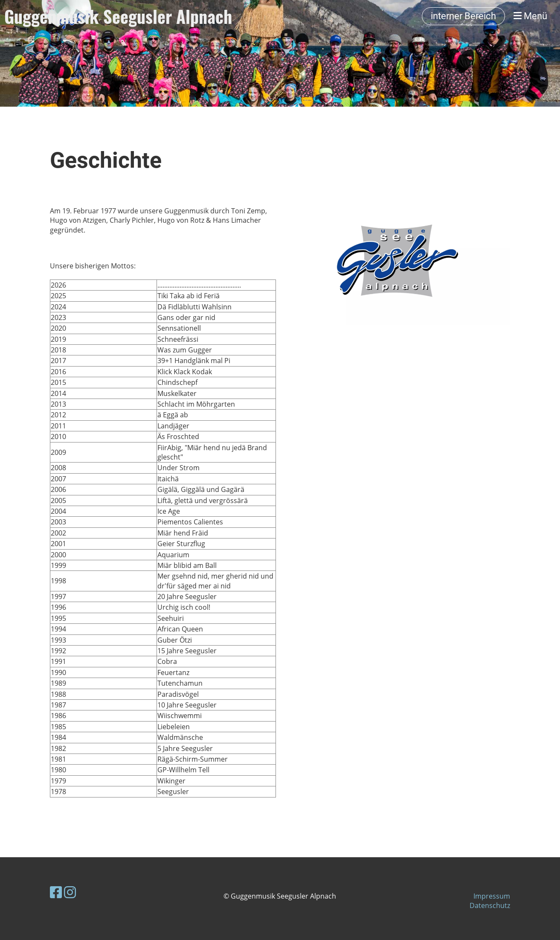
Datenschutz (490, 905)
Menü (530, 16)
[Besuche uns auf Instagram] (70, 892)
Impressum (492, 896)
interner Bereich (463, 16)
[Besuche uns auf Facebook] (56, 892)
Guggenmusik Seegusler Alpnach (118, 16)
